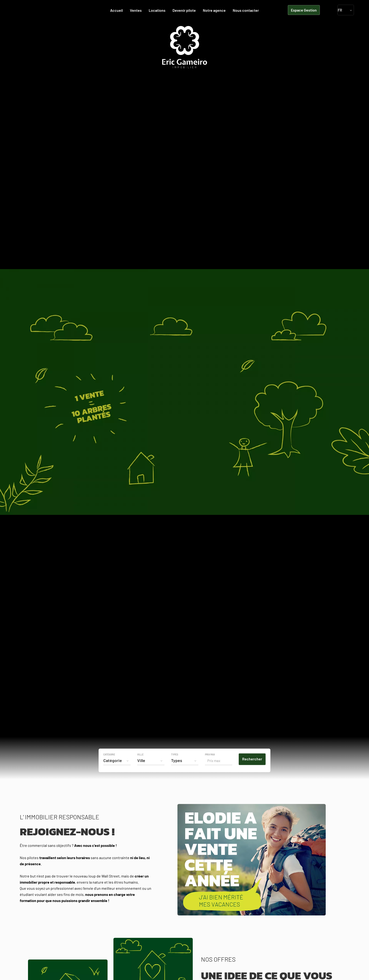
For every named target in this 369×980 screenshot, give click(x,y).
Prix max (210, 754)
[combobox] (117, 760)
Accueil (184, 47)
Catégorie (109, 754)
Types (175, 754)
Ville (140, 754)
